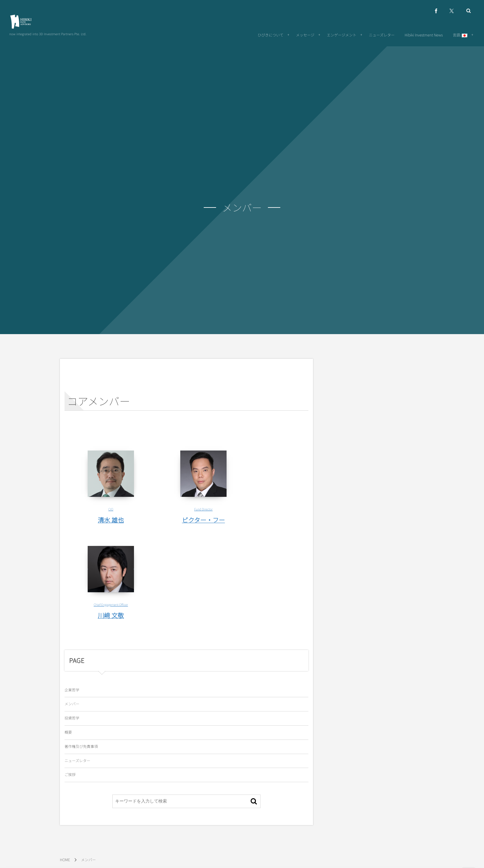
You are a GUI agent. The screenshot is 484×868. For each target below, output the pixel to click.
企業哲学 (72, 690)
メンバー (72, 704)
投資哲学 (72, 718)
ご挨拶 (70, 775)
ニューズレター (77, 761)
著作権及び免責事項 (81, 746)
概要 (68, 732)
